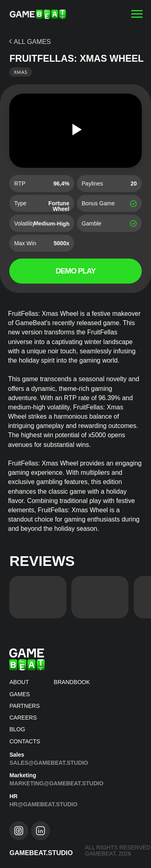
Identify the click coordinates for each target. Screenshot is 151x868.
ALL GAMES (32, 42)
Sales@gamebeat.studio (49, 763)
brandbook (72, 682)
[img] (38, 597)
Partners (24, 706)
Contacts (25, 741)
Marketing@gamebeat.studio (56, 783)
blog (17, 729)
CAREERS (23, 718)
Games (20, 694)
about (19, 682)
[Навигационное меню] (137, 14)
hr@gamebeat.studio (43, 804)
